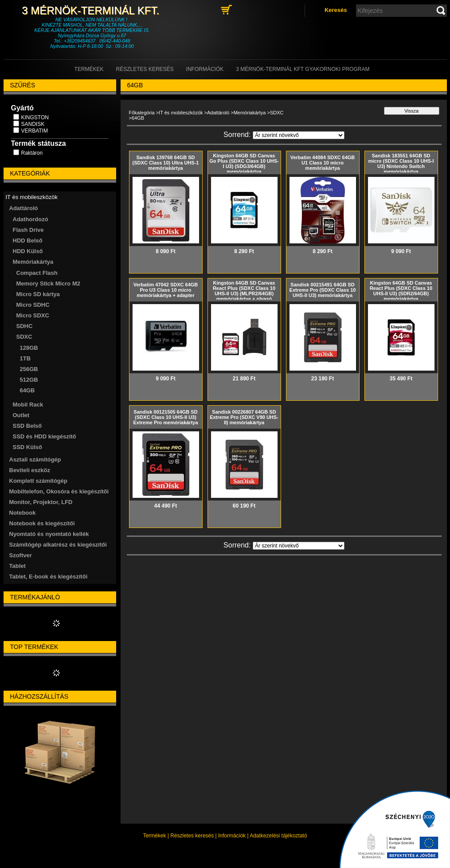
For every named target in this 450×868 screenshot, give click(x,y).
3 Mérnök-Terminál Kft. (92, 10)
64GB (27, 390)
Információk (232, 836)
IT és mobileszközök (181, 113)
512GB (29, 380)
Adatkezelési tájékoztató (278, 836)
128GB (29, 348)
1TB (25, 358)
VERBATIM (35, 131)
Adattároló (218, 113)
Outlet (21, 415)
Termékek (154, 836)
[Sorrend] (299, 135)
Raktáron (32, 153)
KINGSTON (35, 117)
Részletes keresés (192, 836)
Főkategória (142, 113)
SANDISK (33, 124)
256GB (29, 369)
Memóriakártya (250, 113)
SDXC (277, 113)
